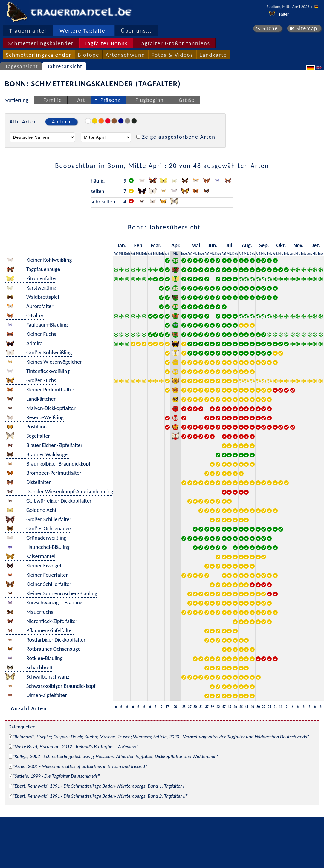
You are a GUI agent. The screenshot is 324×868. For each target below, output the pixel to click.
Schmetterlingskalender (41, 43)
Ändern (61, 122)
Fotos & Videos (172, 55)
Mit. (121, 254)
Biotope (88, 55)
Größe (187, 100)
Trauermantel (28, 31)
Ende (127, 254)
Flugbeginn (149, 100)
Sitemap (307, 28)
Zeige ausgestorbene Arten (179, 137)
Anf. (116, 254)
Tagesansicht (22, 66)
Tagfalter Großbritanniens (174, 43)
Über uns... (136, 31)
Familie (53, 100)
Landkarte (213, 55)
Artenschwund (125, 55)
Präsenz (110, 100)
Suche (270, 28)
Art (81, 100)
